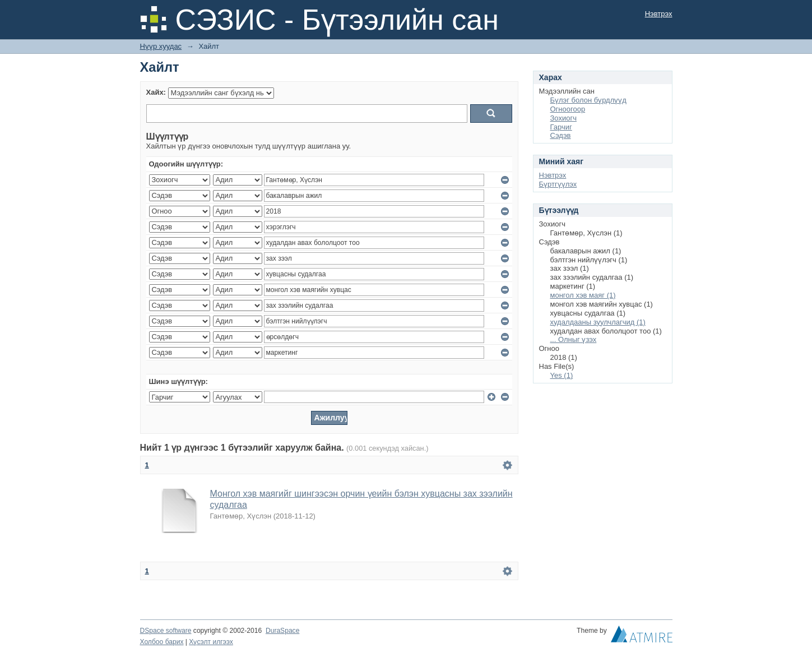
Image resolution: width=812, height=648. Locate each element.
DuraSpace (282, 631)
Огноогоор (568, 109)
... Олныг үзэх (574, 339)
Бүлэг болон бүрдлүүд (588, 100)
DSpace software (166, 631)
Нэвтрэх (659, 14)
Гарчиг (561, 127)
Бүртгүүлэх (558, 184)
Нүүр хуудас (161, 46)
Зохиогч (563, 118)
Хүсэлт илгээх (211, 642)
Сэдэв (561, 135)
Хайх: (156, 92)
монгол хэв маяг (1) (583, 295)
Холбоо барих (162, 642)
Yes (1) (562, 375)
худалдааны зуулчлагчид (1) (598, 322)
